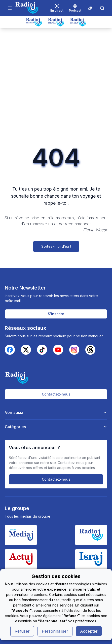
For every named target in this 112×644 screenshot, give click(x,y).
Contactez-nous (56, 394)
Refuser (22, 631)
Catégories (56, 427)
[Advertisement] (56, 87)
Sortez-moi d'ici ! (56, 246)
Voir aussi (56, 412)
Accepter (89, 631)
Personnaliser (55, 631)
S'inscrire (56, 314)
